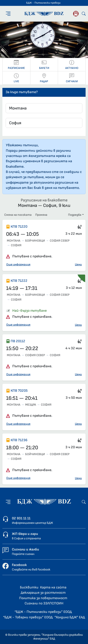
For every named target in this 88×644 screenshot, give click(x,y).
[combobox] (44, 108)
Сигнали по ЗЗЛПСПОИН (44, 603)
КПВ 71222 (19, 281)
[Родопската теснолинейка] (76, 14)
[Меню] (8, 14)
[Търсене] (84, 14)
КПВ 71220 (19, 227)
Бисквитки (29, 587)
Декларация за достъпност (43, 593)
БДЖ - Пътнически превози (43, 3)
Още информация (18, 265)
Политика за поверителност (43, 598)
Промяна (41, 215)
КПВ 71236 (19, 440)
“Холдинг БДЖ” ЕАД (70, 617)
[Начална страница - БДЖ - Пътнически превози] (44, 502)
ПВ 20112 (18, 341)
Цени (78, 265)
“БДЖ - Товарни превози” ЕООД (28, 617)
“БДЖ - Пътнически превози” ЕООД (43, 612)
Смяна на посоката (18, 215)
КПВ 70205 (19, 391)
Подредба (75, 215)
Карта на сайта (53, 587)
